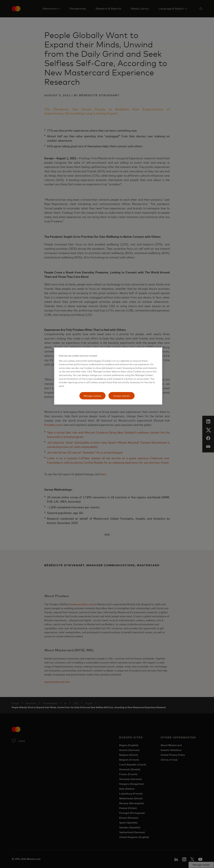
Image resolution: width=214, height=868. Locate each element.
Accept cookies (122, 396)
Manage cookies (93, 396)
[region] (108, 376)
